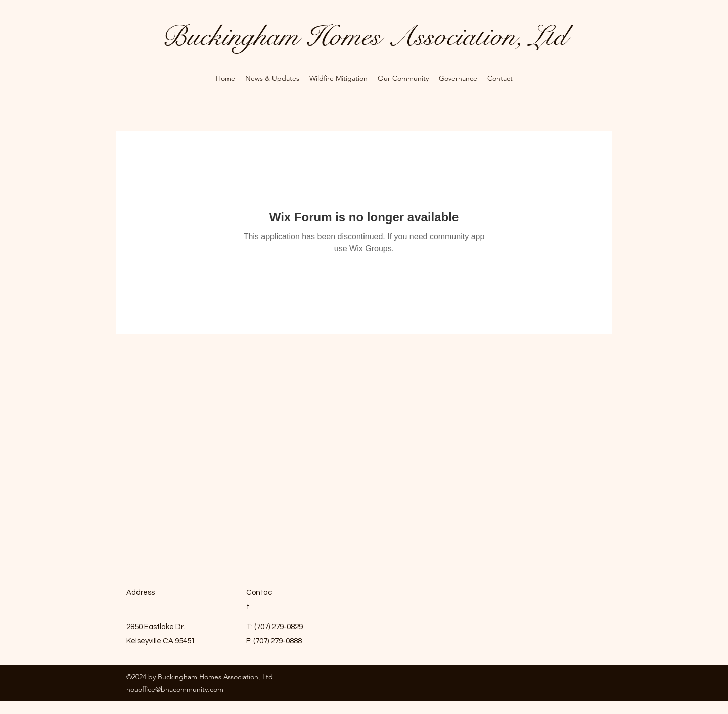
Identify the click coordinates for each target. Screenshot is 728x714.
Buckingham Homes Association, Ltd (364, 36)
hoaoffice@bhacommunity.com (175, 689)
